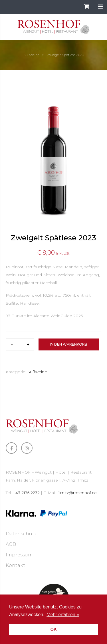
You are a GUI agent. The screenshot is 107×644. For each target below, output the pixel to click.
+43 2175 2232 (26, 493)
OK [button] (54, 629)
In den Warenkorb (69, 344)
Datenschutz (21, 534)
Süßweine (31, 55)
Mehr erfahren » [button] (63, 615)
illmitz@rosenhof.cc (77, 493)
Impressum (19, 555)
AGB (11, 544)
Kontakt (15, 565)
